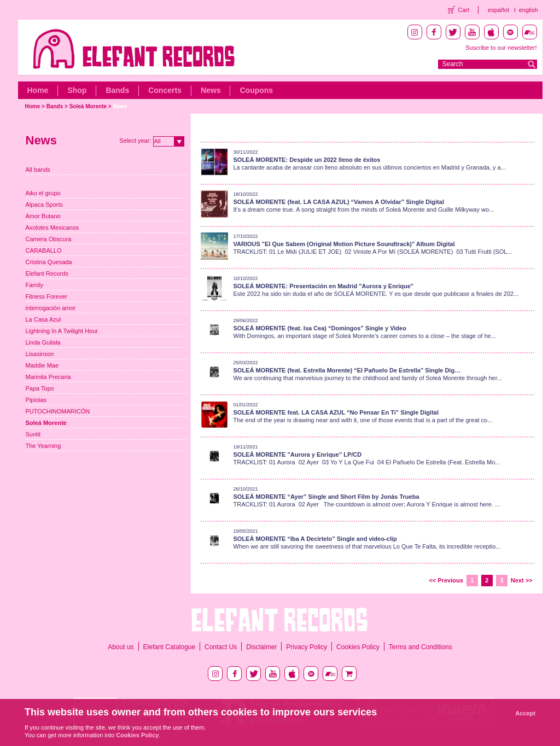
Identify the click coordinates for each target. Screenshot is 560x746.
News (211, 90)
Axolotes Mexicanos (52, 228)
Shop (77, 90)
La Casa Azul (43, 319)
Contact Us (221, 647)
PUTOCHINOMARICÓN (58, 411)
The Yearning (43, 446)
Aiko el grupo (43, 193)
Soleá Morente (88, 106)
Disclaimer (261, 647)
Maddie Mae (42, 365)
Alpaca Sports (44, 205)
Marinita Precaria (48, 377)
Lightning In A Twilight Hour (62, 331)
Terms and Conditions (421, 647)
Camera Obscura (49, 239)
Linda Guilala (43, 342)
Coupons (256, 90)
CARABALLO (44, 250)
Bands (117, 90)
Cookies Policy (358, 647)
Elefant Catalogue (169, 647)
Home (38, 90)
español (498, 10)
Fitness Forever (46, 296)
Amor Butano (43, 216)
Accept (525, 713)
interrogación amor (51, 308)
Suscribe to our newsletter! (501, 48)
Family (34, 285)
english (529, 10)
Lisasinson (40, 354)
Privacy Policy (307, 647)
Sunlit (33, 434)
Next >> (522, 580)
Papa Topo (40, 388)
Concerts (165, 90)
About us (121, 647)
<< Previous (446, 580)
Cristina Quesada (49, 262)
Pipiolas (36, 400)
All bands (38, 170)
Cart (463, 10)
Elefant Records (47, 273)
